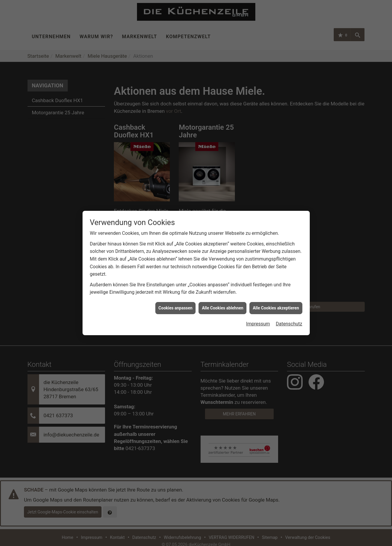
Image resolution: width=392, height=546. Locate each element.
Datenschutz (289, 317)
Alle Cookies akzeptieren (276, 301)
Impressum (258, 317)
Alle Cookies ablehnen (222, 301)
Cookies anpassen (176, 301)
